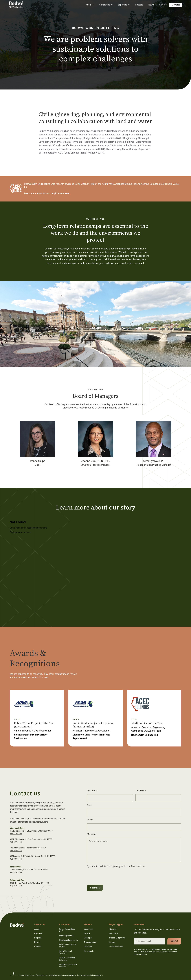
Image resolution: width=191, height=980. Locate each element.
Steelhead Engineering (69, 940)
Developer (88, 947)
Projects (139, 5)
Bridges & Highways (117, 938)
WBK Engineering (66, 936)
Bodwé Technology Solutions (67, 959)
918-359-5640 (16, 886)
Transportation (90, 942)
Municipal (88, 938)
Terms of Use (138, 866)
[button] (90, 5)
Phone (90, 820)
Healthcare (113, 933)
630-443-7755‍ (16, 872)
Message (91, 834)
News (151, 5)
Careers (163, 5)
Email (89, 805)
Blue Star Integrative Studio (68, 946)
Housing (112, 942)
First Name (92, 791)
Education (113, 929)
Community (89, 951)
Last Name (141, 791)
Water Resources (116, 947)
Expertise (38, 933)
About (37, 929)
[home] (19, 5)
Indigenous (88, 929)
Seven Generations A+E (67, 930)
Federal (87, 933)
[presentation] (107, 876)
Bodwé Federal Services (65, 952)
